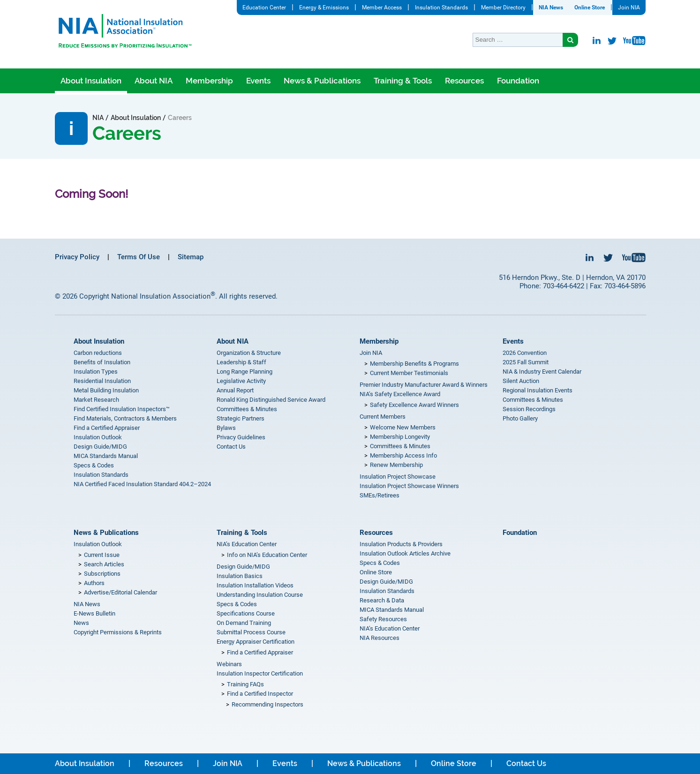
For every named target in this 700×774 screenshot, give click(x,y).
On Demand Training (244, 623)
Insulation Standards (441, 8)
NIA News (551, 8)
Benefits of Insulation (102, 362)
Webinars (229, 664)
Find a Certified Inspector (260, 694)
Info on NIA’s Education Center (267, 555)
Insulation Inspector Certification (260, 673)
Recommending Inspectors (267, 704)
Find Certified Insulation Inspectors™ (122, 409)
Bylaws (226, 428)
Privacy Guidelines (241, 437)
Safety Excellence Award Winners (414, 405)
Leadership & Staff (241, 362)
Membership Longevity (400, 437)
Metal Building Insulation (106, 390)
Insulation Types (96, 372)
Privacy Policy (77, 257)
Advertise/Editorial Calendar (120, 592)
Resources (464, 81)
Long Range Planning (245, 372)
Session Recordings (529, 409)
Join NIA (629, 8)
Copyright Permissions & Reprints (118, 632)
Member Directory (503, 8)
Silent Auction (521, 381)
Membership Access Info (403, 455)
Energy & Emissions (324, 8)
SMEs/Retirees (380, 495)
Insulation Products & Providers (401, 544)
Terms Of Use (139, 257)
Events (258, 81)
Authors (94, 583)
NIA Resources (380, 638)
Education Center (264, 8)
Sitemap (191, 257)
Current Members (383, 417)
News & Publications (322, 81)
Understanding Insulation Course (260, 595)
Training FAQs (245, 684)
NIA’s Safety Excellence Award (400, 394)
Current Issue (102, 555)
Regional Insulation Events (538, 390)
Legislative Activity (241, 381)
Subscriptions (102, 574)
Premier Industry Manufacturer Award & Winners (424, 385)
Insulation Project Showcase (398, 477)
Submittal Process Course (251, 632)
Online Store (590, 8)
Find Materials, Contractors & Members (125, 418)
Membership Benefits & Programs (414, 364)
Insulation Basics (240, 576)
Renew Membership (396, 465)
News (81, 623)
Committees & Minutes (247, 409)
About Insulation (91, 81)
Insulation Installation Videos (255, 585)
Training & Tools (403, 81)
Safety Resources (383, 619)
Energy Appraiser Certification (256, 642)
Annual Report (235, 390)
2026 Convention (525, 353)
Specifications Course (246, 613)
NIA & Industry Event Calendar (542, 372)
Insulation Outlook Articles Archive (405, 553)
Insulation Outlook (98, 437)
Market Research (96, 400)
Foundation (518, 81)
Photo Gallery (520, 418)
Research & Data (382, 600)
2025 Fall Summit (526, 362)
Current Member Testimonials (409, 373)
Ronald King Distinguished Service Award (271, 400)
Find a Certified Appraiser (107, 428)
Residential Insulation (102, 381)
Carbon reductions (98, 353)
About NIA (154, 81)
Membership (209, 81)
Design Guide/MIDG (100, 447)
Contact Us (231, 447)
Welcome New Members (403, 427)
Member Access (382, 8)
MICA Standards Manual (106, 456)
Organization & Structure (249, 353)
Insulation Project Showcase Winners (409, 486)
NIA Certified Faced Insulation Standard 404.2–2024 (142, 484)
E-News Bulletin (94, 613)
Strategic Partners (241, 418)
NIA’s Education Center (247, 544)
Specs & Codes (94, 465)
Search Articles (104, 564)
